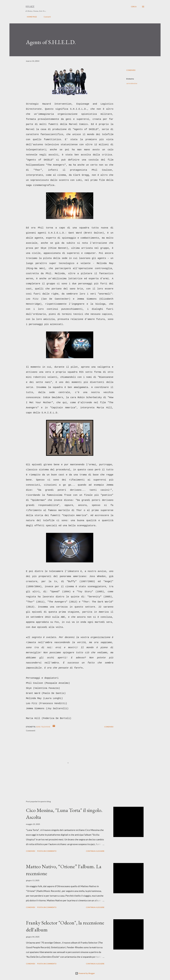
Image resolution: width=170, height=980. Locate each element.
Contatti (46, 17)
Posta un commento (47, 851)
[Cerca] (134, 7)
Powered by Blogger (85, 973)
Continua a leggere (95, 851)
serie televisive (132, 83)
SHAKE (30, 7)
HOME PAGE (30, 17)
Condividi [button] (131, 70)
